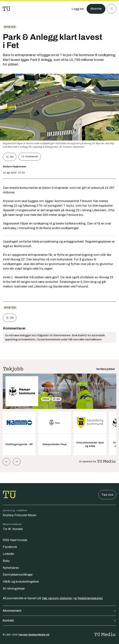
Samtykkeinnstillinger (18, 575)
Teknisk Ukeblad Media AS (34, 635)
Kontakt (59, 621)
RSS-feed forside (15, 540)
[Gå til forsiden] (6, 9)
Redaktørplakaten (90, 598)
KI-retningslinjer (14, 589)
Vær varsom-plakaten (57, 598)
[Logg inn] (78, 9)
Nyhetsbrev (11, 568)
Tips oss (107, 495)
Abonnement (59, 611)
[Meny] (111, 9)
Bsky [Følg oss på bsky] (6, 561)
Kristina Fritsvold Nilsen (20, 515)
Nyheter (10, 27)
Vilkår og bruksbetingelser (21, 582)
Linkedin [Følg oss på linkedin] (8, 554)
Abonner (96, 9)
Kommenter (30, 157)
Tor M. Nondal (13, 529)
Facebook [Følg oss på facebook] (10, 547)
